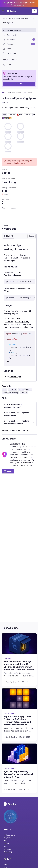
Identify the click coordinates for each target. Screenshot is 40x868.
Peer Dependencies (12, 275)
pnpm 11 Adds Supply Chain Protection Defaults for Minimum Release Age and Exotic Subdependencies (17, 721)
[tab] (8, 236)
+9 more (24, 393)
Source (31, 236)
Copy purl (28, 115)
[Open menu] (3, 11)
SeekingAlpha (10, 261)
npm (3, 92)
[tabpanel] (19, 311)
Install (19, 84)
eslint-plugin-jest (13, 318)
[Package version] (19, 23)
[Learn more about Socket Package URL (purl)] (34, 115)
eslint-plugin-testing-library (17, 322)
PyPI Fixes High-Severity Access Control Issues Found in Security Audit (18, 774)
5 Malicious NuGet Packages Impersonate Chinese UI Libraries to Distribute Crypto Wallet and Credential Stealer (19, 665)
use (11, 324)
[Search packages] (34, 11)
